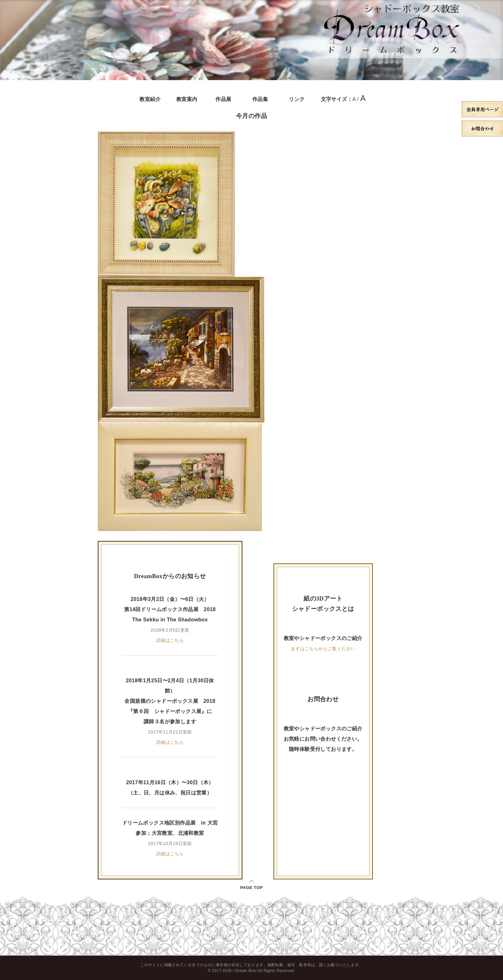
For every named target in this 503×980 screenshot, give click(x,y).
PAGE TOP (251, 888)
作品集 (260, 99)
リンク (297, 99)
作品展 (223, 99)
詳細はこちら (170, 640)
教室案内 (187, 99)
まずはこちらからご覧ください (323, 649)
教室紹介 (150, 99)
